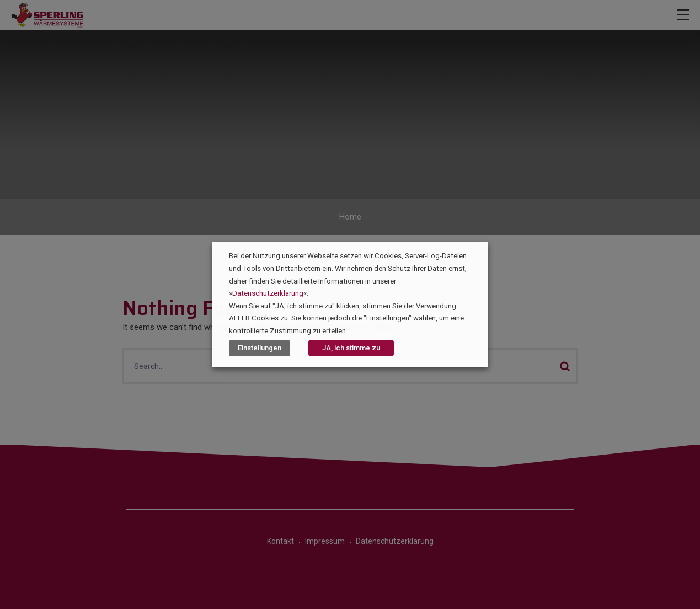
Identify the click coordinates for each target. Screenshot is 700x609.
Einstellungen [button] (260, 348)
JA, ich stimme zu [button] (351, 348)
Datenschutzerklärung (268, 294)
